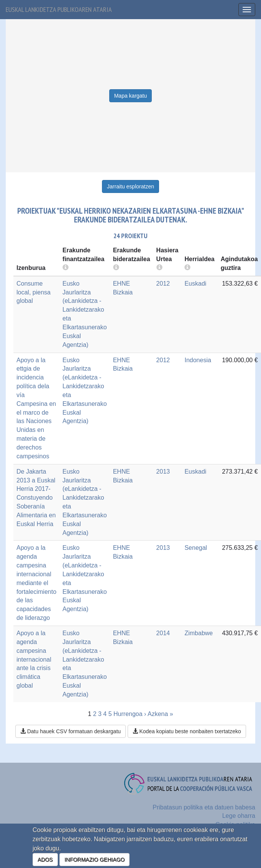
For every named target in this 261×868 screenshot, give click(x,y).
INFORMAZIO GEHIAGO (94, 860)
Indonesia (198, 360)
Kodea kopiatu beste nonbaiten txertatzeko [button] (187, 731)
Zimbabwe (199, 633)
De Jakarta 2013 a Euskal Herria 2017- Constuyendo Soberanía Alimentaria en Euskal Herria (36, 498)
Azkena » (160, 714)
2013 (163, 472)
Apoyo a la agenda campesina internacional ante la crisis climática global (34, 659)
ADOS (45, 860)
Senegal (196, 548)
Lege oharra (239, 816)
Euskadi (195, 284)
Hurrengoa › (130, 714)
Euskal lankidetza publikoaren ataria (59, 9)
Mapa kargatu (131, 96)
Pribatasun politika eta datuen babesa (204, 807)
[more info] (159, 268)
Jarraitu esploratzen (130, 186)
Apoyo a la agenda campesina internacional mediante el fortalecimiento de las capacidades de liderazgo (36, 583)
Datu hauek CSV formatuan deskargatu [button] (71, 731)
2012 (163, 284)
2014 (163, 633)
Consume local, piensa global (34, 292)
